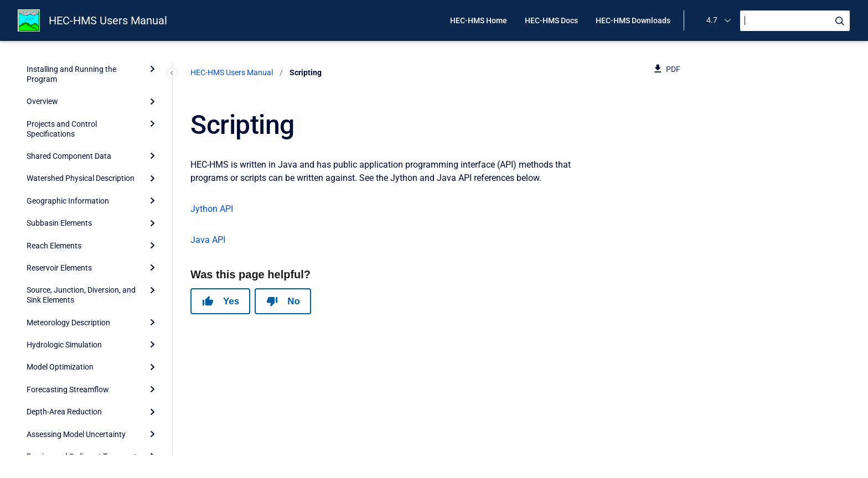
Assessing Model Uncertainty (76, 265)
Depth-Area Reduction (64, 242)
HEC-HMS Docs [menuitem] (551, 20)
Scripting (43, 354)
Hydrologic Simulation (64, 175)
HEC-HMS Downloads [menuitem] (633, 20)
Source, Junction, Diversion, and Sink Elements (81, 126)
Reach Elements (54, 76)
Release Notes (51, 444)
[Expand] (152, 76)
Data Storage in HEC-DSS (69, 309)
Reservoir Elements (59, 98)
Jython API (212, 209)
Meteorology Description (68, 153)
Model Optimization (60, 198)
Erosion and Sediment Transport (82, 287)
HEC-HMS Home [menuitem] (479, 20)
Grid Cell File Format (61, 376)
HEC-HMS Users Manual (108, 20)
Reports (40, 332)
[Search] (795, 21)
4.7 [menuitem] (712, 20)
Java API (208, 240)
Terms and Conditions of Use (76, 421)
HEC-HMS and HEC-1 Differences (83, 399)
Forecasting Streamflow (68, 220)
